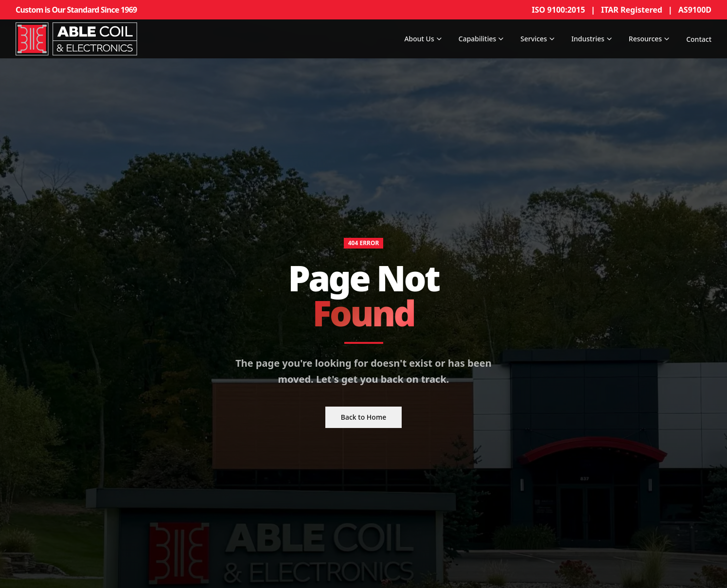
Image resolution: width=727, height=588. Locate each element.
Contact (699, 39)
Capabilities (482, 39)
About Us (423, 39)
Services (538, 39)
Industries (592, 39)
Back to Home (363, 418)
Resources (650, 39)
